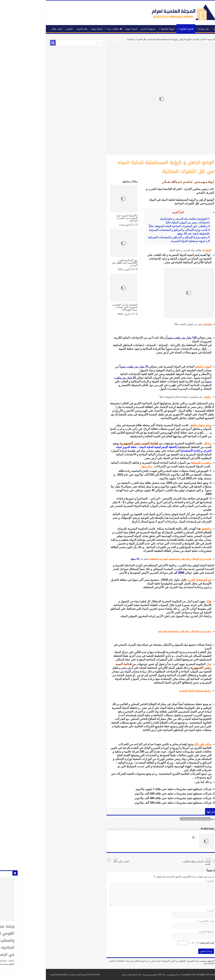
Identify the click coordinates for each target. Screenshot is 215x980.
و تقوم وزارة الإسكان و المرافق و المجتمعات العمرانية (153, 237)
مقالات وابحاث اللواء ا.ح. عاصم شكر (169, 819)
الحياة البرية (105, 29)
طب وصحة (178, 29)
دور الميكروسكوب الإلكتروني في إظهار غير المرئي (99, 263)
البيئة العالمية (142, 29)
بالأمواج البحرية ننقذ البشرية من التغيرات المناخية (101, 218)
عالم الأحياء (56, 29)
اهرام (26, 975)
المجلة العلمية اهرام (53, 975)
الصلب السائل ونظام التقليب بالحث (167, 862)
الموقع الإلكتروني (180, 931)
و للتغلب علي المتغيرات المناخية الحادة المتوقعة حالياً (153, 226)
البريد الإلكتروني (180, 921)
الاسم (185, 911)
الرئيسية (189, 29)
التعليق (184, 881)
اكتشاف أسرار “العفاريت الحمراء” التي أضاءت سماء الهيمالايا (98, 307)
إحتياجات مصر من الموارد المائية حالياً (162, 222)
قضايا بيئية (71, 29)
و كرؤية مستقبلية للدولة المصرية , (164, 241)
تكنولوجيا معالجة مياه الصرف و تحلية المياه (159, 219)
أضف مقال (31, 29)
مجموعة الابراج (122, 29)
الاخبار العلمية (161, 29)
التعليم (43, 29)
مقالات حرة (89, 29)
